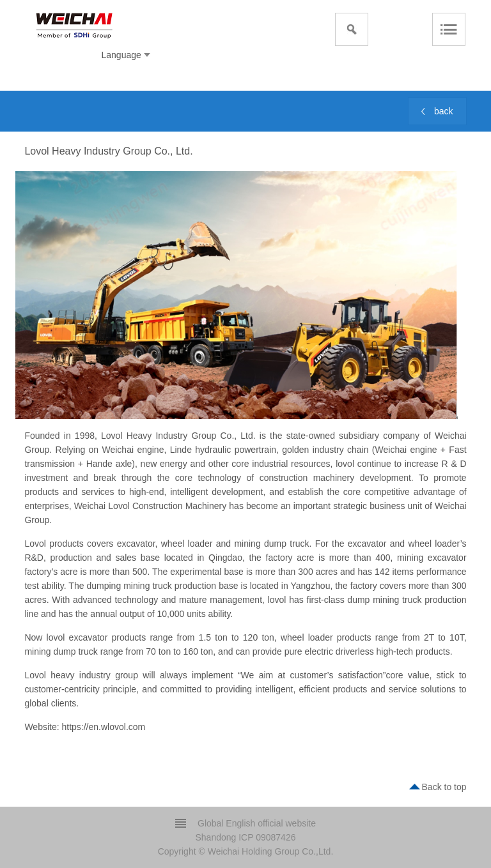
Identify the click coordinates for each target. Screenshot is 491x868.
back (444, 111)
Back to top (444, 787)
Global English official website (257, 823)
